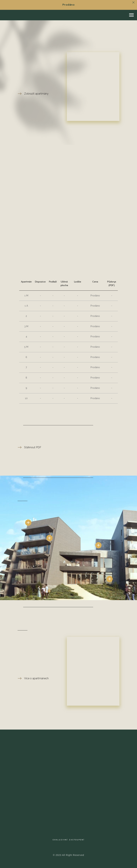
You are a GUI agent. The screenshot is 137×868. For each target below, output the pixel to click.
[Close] (133, 3)
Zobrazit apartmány (36, 94)
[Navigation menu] (131, 15)
